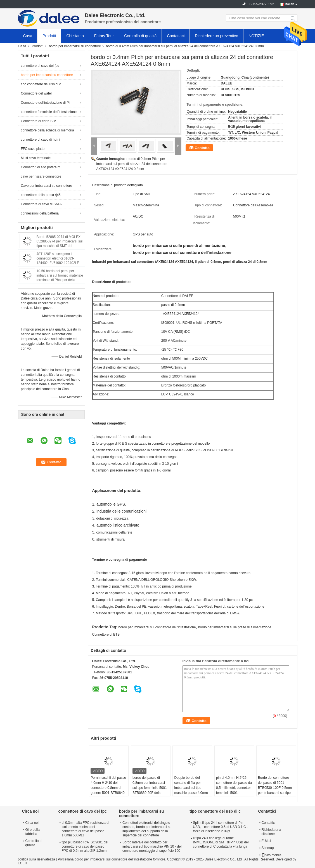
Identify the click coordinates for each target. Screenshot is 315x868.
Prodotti (49, 36)
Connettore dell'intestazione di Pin (46, 103)
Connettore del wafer (36, 93)
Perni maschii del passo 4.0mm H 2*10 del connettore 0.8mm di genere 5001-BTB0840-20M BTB (108, 788)
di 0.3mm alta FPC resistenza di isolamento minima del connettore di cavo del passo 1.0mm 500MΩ (86, 829)
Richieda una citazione (271, 832)
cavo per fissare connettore (41, 176)
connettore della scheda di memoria (48, 130)
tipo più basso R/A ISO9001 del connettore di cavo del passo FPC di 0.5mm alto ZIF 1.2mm (85, 846)
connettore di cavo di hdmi (41, 140)
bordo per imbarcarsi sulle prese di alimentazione (235, 627)
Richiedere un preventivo (216, 36)
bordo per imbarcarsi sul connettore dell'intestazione (157, 627)
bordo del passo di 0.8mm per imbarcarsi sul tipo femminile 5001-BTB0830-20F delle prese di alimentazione (150, 788)
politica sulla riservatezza (36, 859)
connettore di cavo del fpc (40, 66)
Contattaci (176, 36)
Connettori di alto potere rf (40, 167)
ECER (22, 863)
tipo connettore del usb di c (41, 84)
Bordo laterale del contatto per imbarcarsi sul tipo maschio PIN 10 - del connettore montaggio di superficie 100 (152, 846)
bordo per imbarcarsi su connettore (75, 46)
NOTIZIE (256, 36)
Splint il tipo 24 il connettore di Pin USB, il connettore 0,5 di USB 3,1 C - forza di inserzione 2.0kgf (220, 827)
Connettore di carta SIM (39, 121)
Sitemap (268, 848)
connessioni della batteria (40, 213)
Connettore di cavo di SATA (41, 204)
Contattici (269, 823)
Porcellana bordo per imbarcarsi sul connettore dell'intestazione (105, 859)
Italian (290, 4)
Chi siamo (75, 36)
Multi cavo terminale (36, 158)
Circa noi (32, 823)
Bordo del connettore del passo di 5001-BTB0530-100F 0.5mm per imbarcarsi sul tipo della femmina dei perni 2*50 (275, 790)
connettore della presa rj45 (41, 195)
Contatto (202, 148)
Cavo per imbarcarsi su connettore (47, 186)
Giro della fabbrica (33, 832)
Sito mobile (272, 855)
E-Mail (266, 841)
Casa (28, 36)
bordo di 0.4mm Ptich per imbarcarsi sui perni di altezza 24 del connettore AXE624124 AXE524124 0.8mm (132, 164)
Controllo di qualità (140, 36)
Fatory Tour (104, 36)
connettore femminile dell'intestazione (49, 112)
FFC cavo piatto (33, 149)
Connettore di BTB (106, 635)
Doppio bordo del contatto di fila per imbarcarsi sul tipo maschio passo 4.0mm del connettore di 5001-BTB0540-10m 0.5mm (191, 790)
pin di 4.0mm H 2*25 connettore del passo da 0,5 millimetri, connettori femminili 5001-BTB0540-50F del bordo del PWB (234, 790)
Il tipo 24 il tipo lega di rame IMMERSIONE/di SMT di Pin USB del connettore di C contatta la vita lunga (221, 842)
